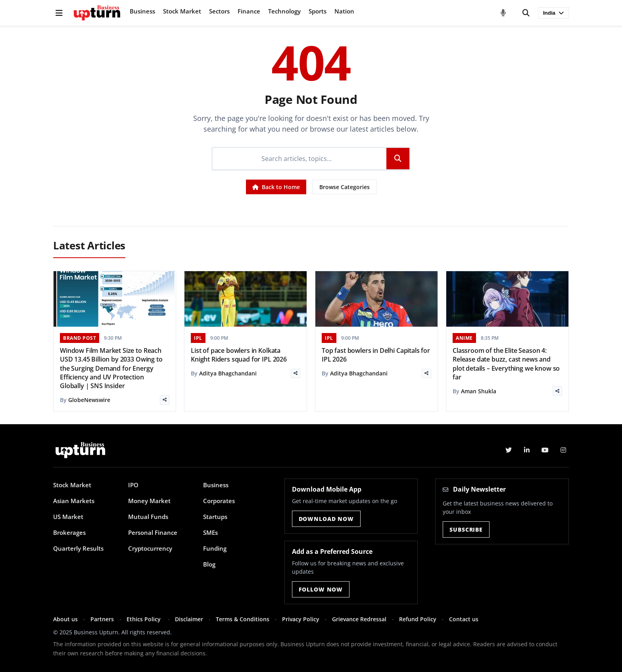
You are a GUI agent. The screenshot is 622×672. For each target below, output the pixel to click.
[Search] (526, 13)
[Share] (165, 400)
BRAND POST (80, 338)
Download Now (326, 519)
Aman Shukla (479, 391)
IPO (133, 485)
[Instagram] (563, 450)
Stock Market (182, 11)
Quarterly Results (78, 548)
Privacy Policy (301, 619)
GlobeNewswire (89, 400)
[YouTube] (545, 450)
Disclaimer (189, 619)
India (553, 13)
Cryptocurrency (150, 548)
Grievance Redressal (359, 619)
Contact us (464, 619)
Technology (284, 11)
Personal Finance (153, 532)
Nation (344, 11)
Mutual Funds (148, 517)
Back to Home (276, 187)
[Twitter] (509, 450)
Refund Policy (418, 619)
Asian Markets (74, 501)
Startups (215, 517)
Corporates (219, 501)
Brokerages (69, 532)
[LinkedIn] (527, 450)
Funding (215, 548)
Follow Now (321, 589)
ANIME (464, 338)
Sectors (219, 11)
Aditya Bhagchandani (228, 373)
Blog (209, 564)
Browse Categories (345, 187)
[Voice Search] (503, 13)
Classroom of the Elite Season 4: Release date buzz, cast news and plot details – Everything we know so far (506, 364)
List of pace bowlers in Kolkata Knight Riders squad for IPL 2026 (239, 355)
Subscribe (466, 529)
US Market (68, 517)
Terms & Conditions (243, 619)
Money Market (149, 501)
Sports (318, 11)
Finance (249, 11)
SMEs (210, 532)
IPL (198, 338)
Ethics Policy (144, 619)
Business (142, 11)
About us (65, 619)
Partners (102, 619)
